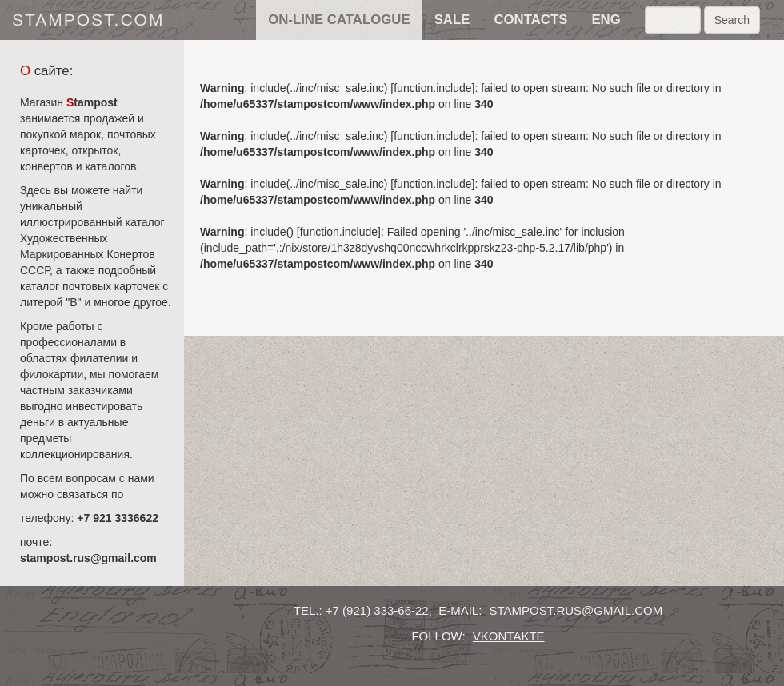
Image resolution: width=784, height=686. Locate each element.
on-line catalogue (339, 20)
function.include (432, 88)
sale (452, 20)
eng (606, 20)
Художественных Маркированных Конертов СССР (88, 254)
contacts (530, 20)
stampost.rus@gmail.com (88, 558)
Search (732, 20)
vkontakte (509, 636)
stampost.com (88, 20)
